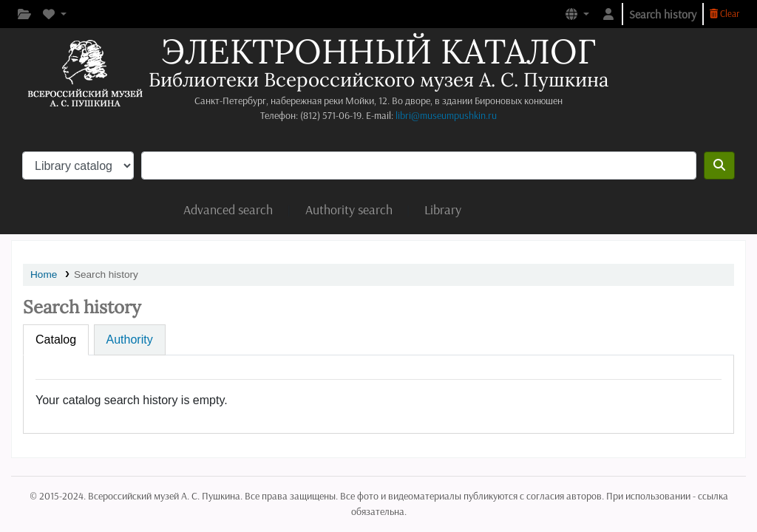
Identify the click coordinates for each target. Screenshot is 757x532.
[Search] (719, 166)
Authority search (349, 209)
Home (44, 274)
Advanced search (228, 209)
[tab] (56, 340)
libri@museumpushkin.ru (446, 115)
